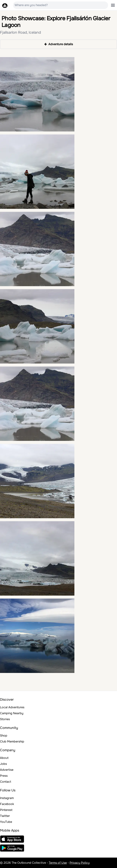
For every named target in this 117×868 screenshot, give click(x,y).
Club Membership (12, 741)
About (4, 758)
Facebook (7, 804)
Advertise (7, 770)
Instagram (7, 798)
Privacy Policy (80, 863)
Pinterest (6, 810)
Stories (5, 719)
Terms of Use (58, 863)
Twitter (5, 816)
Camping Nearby (12, 713)
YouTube (6, 822)
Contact (6, 782)
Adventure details (59, 44)
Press (4, 776)
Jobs (3, 764)
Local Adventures (12, 707)
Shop (4, 736)
